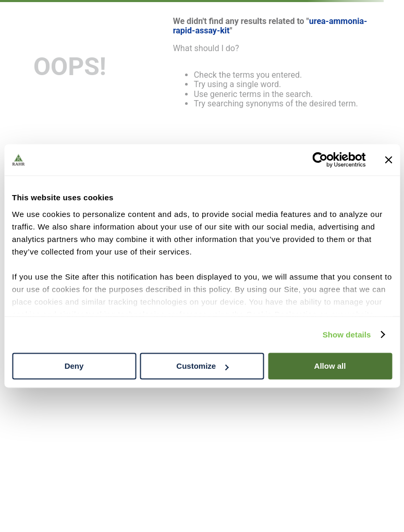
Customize (202, 366)
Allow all (330, 366)
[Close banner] (388, 160)
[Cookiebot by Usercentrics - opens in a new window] (320, 160)
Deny (74, 366)
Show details (347, 335)
